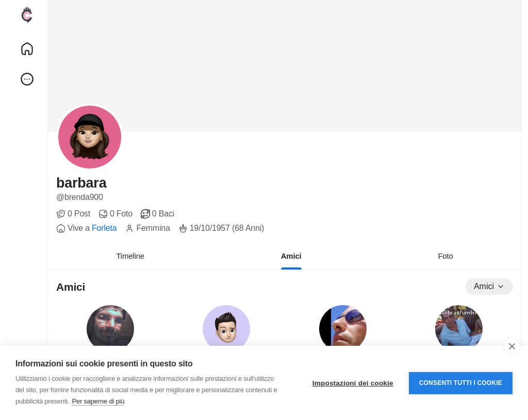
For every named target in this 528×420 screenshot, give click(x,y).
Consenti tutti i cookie (461, 383)
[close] (512, 346)
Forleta (104, 228)
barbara (81, 183)
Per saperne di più (98, 401)
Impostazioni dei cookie (353, 383)
